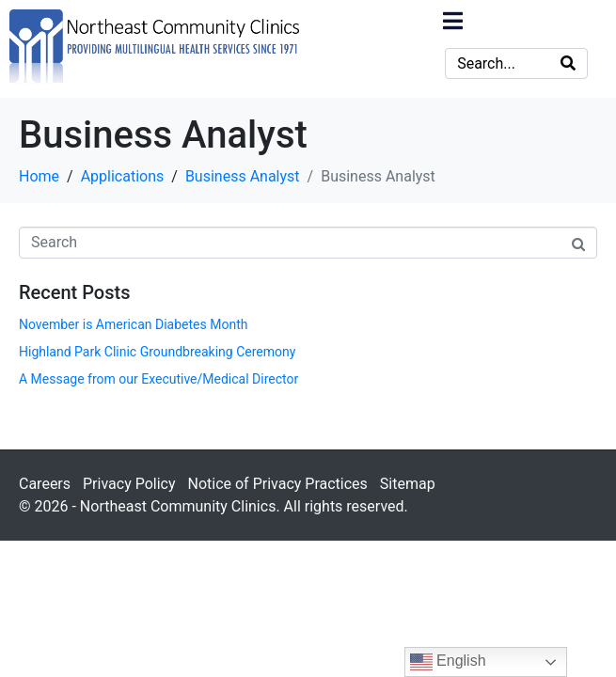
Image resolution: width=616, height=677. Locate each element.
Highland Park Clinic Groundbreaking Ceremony (157, 352)
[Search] (568, 63)
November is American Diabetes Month (133, 324)
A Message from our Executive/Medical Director (158, 379)
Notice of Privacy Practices (277, 484)
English (448, 662)
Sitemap (408, 484)
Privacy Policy (129, 484)
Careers (45, 484)
